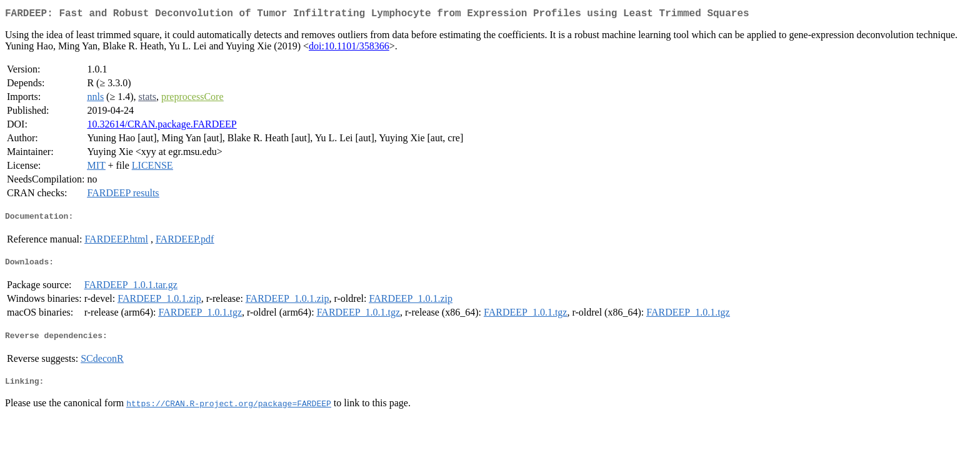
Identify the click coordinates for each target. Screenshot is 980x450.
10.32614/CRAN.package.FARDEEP (162, 127)
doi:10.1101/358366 (349, 48)
